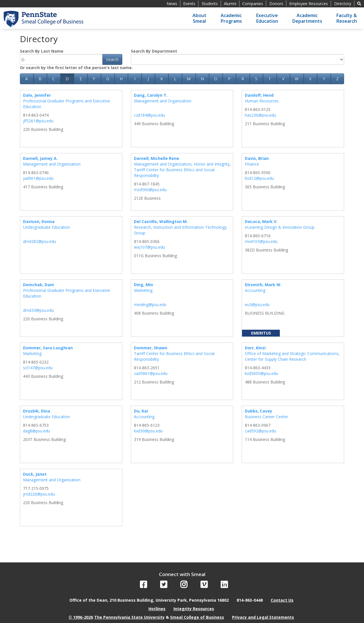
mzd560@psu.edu (150, 190)
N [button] (202, 79)
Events (189, 4)
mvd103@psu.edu (261, 241)
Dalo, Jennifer (37, 95)
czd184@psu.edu (149, 115)
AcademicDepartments (307, 18)
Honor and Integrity (212, 164)
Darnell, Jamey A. (40, 158)
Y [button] (324, 79)
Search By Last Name (42, 51)
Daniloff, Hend (259, 95)
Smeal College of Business (197, 617)
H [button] (121, 79)
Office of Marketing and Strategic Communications (292, 353)
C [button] (54, 79)
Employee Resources (309, 4)
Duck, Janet (35, 474)
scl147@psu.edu (38, 368)
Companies (253, 4)
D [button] (67, 79)
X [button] (310, 79)
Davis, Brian (257, 158)
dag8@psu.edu (37, 431)
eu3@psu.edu (257, 305)
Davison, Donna (39, 221)
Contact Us (282, 600)
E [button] (81, 79)
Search (112, 59)
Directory (343, 4)
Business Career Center (266, 417)
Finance (252, 164)
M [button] (189, 79)
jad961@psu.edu (38, 178)
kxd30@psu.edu (148, 431)
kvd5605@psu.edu (261, 373)
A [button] (27, 79)
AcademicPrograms (231, 18)
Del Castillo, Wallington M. (161, 221)
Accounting (255, 290)
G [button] (108, 79)
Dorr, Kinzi (255, 348)
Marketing (143, 290)
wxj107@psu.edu (149, 247)
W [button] (297, 79)
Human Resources (262, 101)
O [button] (216, 79)
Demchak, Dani (38, 285)
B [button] (40, 79)
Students (210, 4)
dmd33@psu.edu (38, 310)
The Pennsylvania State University (129, 617)
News (172, 4)
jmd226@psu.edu (39, 494)
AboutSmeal (199, 18)
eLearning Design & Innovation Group (280, 227)
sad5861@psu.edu (151, 373)
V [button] (283, 79)
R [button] (243, 79)
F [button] (94, 79)
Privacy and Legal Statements (263, 617)
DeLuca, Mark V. (261, 221)
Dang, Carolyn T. (151, 95)
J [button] (148, 79)
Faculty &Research (347, 18)
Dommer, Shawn (151, 348)
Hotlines (157, 609)
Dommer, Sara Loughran (48, 348)
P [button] (229, 79)
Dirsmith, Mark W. (263, 285)
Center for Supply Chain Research (276, 359)
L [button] (175, 79)
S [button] (256, 79)
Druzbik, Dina (37, 411)
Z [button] (337, 79)
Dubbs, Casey (258, 411)
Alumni (230, 4)
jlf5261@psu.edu (38, 121)
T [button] (270, 79)
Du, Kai (141, 411)
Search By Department (154, 51)
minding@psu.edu (150, 305)
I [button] (135, 79)
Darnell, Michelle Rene (157, 158)
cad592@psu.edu (260, 431)
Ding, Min (143, 285)
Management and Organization (163, 101)
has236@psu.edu (260, 115)
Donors (276, 4)
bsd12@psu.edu (259, 178)
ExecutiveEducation (267, 18)
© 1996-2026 (81, 617)
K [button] (162, 79)
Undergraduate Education (46, 227)
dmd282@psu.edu (40, 241)
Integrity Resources (194, 609)
